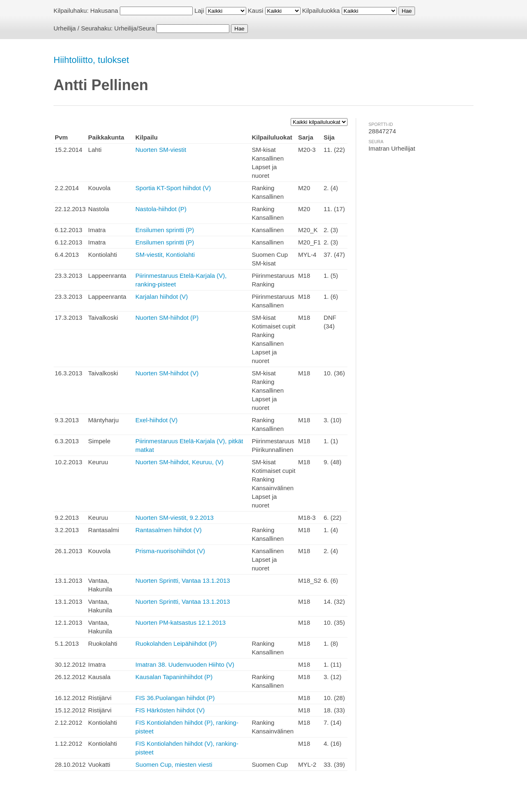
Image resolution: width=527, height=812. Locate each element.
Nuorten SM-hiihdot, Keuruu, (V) (180, 462)
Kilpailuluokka (321, 10)
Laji (199, 10)
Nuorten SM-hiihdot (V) (167, 373)
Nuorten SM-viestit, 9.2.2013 (175, 518)
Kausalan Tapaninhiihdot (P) (174, 677)
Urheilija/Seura (135, 28)
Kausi (256, 10)
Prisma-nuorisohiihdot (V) (170, 551)
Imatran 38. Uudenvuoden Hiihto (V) (185, 664)
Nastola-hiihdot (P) (161, 209)
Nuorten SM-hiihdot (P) (167, 318)
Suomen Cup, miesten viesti (174, 764)
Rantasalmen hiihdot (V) (169, 530)
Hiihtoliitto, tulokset (91, 60)
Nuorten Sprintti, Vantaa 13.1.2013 (183, 580)
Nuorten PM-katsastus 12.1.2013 (181, 622)
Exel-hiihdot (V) (157, 420)
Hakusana (104, 10)
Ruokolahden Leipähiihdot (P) (176, 643)
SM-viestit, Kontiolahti (165, 255)
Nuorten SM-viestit (161, 150)
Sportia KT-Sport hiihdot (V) (173, 188)
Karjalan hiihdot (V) (162, 297)
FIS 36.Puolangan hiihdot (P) (175, 698)
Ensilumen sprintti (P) (165, 230)
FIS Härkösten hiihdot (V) (170, 710)
